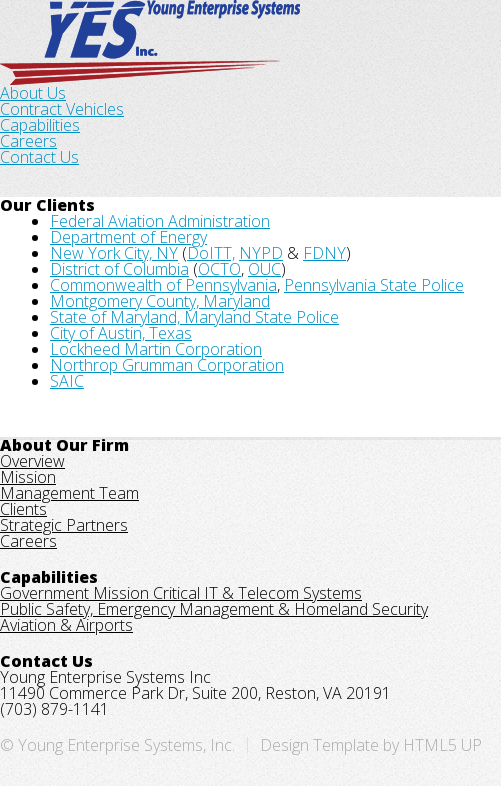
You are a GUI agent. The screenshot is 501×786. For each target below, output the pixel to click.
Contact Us (39, 157)
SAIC (67, 381)
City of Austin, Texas (121, 333)
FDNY (324, 253)
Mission (28, 477)
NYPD (261, 253)
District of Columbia (119, 269)
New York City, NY (114, 253)
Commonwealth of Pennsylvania (163, 285)
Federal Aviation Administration (160, 221)
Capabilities (40, 125)
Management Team (69, 493)
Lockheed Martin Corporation (156, 349)
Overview (32, 461)
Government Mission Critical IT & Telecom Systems (181, 593)
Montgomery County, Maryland (160, 301)
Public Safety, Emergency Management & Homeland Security (214, 609)
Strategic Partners (64, 525)
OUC (264, 269)
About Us (33, 93)
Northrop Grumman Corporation (167, 365)
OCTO (219, 269)
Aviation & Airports (66, 625)
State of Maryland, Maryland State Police (194, 317)
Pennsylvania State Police (374, 285)
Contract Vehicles (62, 109)
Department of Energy (128, 237)
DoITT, (211, 253)
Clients (23, 509)
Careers (28, 141)
